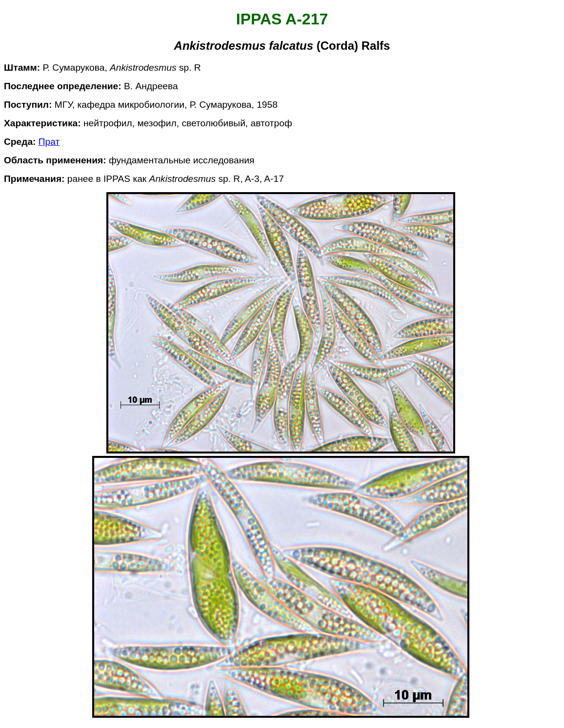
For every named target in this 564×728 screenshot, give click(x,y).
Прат (49, 142)
